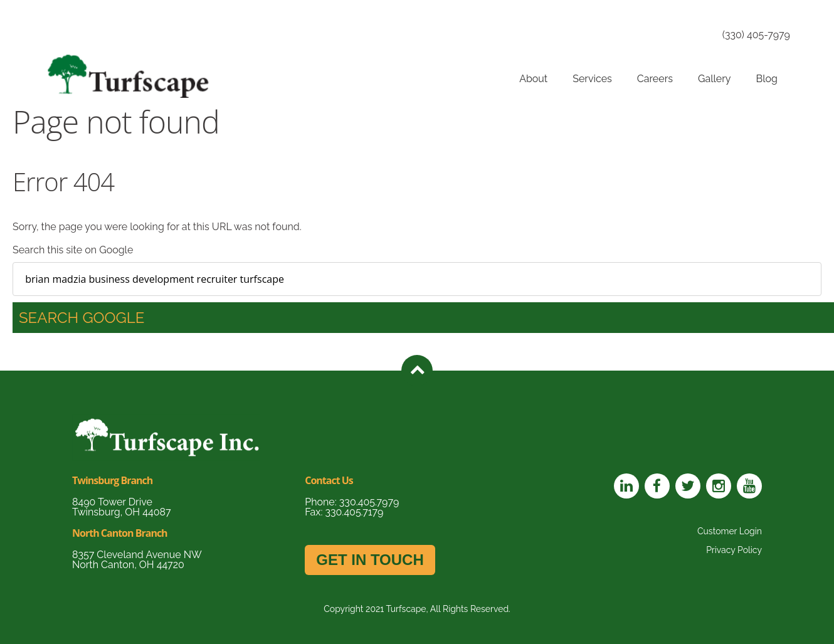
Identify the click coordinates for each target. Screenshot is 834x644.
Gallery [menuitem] (715, 79)
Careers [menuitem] (655, 79)
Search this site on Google (73, 250)
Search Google (82, 318)
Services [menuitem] (592, 79)
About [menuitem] (533, 79)
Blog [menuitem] (767, 79)
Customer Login (730, 531)
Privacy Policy (734, 550)
